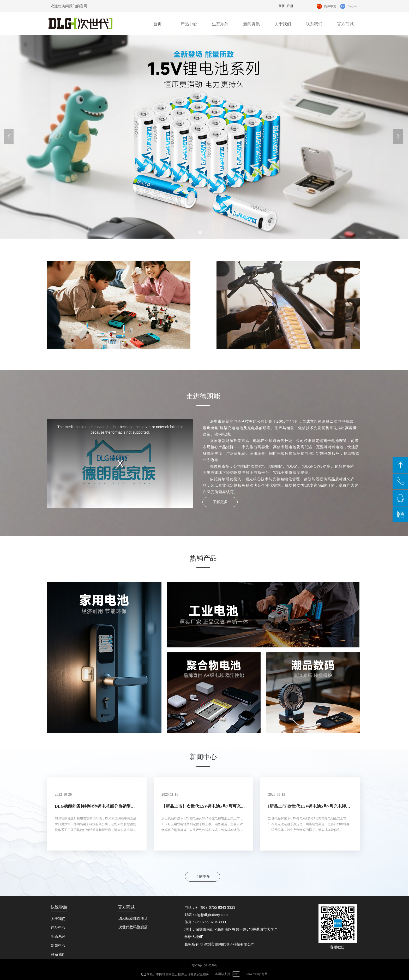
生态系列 (220, 24)
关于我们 (283, 24)
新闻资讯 (251, 24)
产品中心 (189, 24)
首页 (158, 24)
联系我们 (314, 24)
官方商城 (345, 24)
